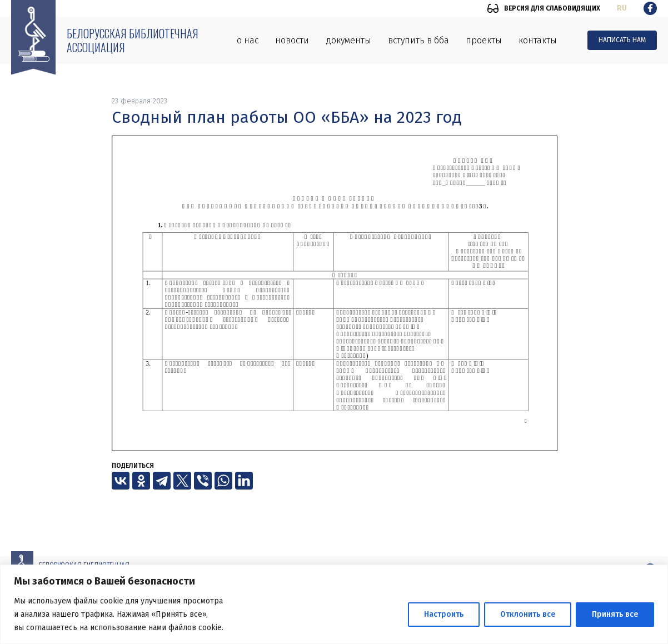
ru (622, 8)
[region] (334, 604)
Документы (348, 40)
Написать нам (622, 40)
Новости (292, 40)
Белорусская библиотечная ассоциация (133, 40)
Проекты (484, 40)
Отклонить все (528, 614)
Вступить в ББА (418, 40)
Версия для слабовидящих (552, 8)
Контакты (538, 40)
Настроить (444, 614)
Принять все (615, 614)
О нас (248, 40)
